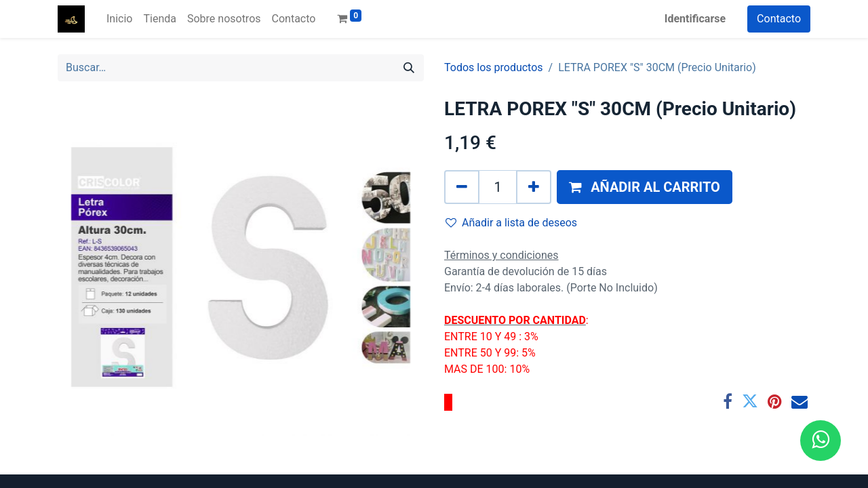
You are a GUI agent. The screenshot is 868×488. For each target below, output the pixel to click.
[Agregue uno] (534, 187)
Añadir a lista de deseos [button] (511, 223)
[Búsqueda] (409, 68)
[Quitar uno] (462, 187)
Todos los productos (494, 67)
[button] (645, 187)
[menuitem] (119, 19)
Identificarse (695, 19)
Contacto (779, 19)
